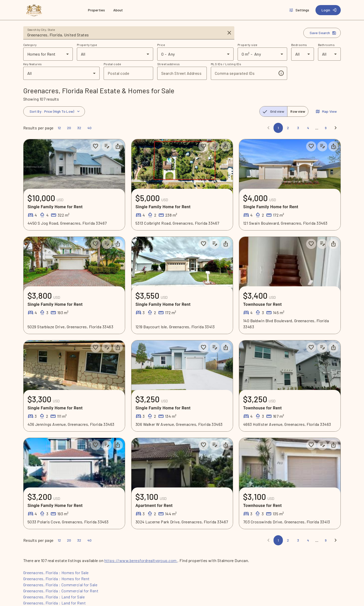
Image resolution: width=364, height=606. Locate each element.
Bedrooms (299, 45)
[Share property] (118, 146)
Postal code (112, 64)
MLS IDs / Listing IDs (226, 64)
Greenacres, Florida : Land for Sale (54, 597)
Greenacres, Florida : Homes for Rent (56, 579)
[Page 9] (326, 128)
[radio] (274, 111)
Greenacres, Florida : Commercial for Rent (61, 591)
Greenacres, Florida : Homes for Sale (56, 573)
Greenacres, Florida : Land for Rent (54, 603)
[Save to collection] (96, 146)
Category (30, 45)
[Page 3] (298, 128)
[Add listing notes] (107, 146)
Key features (33, 64)
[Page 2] (288, 128)
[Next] (336, 128)
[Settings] (300, 10)
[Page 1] (278, 128)
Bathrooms (326, 45)
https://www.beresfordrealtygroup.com (141, 560)
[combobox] (125, 35)
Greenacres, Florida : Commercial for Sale (60, 585)
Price (161, 45)
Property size (247, 45)
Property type (87, 45)
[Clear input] (229, 33)
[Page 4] (308, 128)
